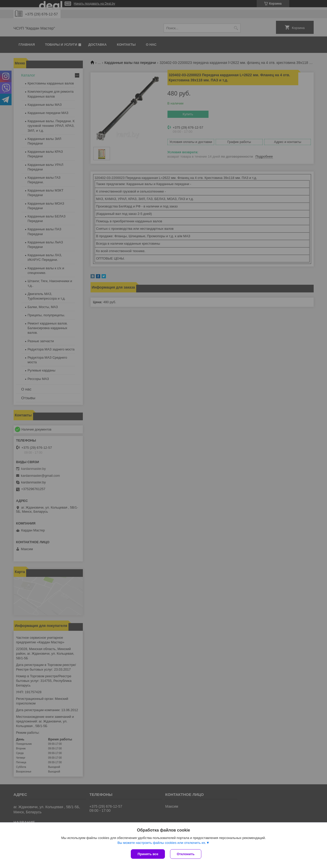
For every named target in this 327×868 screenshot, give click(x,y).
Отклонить (186, 854)
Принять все (148, 854)
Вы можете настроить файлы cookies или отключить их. (162, 843)
